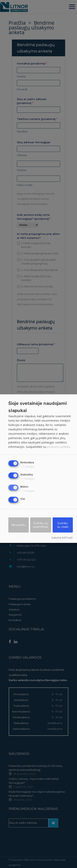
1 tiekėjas (27, 479)
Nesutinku (18, 525)
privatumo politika (58, 447)
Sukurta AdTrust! (62, 538)
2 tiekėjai (27, 467)
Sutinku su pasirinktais (41, 525)
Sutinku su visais (63, 525)
